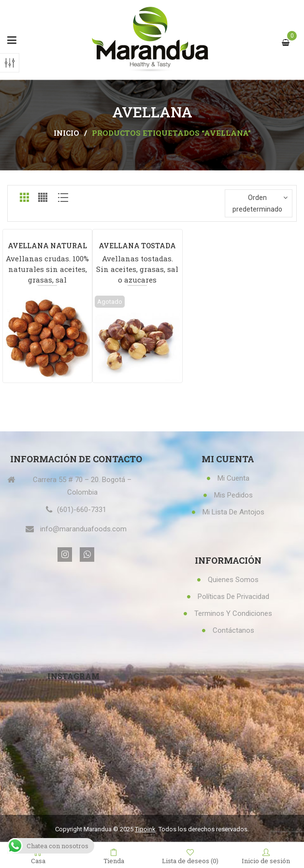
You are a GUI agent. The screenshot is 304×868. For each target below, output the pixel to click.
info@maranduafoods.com (83, 529)
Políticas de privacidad (233, 597)
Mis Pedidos (233, 495)
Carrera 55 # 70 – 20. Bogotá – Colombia (82, 486)
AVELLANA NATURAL (47, 246)
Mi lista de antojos (233, 512)
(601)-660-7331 (82, 510)
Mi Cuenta (233, 478)
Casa (38, 856)
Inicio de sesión (266, 856)
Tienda (114, 856)
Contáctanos (233, 630)
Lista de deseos (190, 856)
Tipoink (145, 829)
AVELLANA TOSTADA (137, 246)
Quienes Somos (233, 580)
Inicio (66, 133)
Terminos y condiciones (233, 613)
